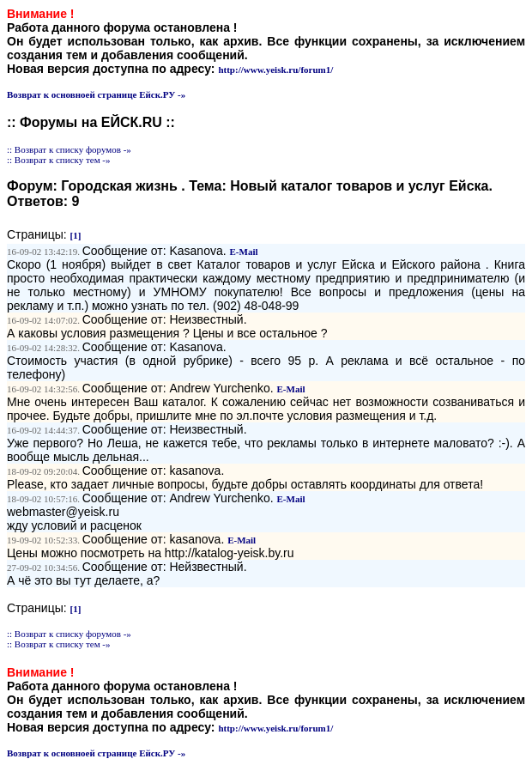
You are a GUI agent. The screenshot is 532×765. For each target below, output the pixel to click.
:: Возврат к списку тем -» (59, 160)
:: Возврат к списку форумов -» (69, 149)
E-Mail (244, 252)
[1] (76, 235)
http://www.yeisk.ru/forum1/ (275, 70)
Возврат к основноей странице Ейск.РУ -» (96, 94)
